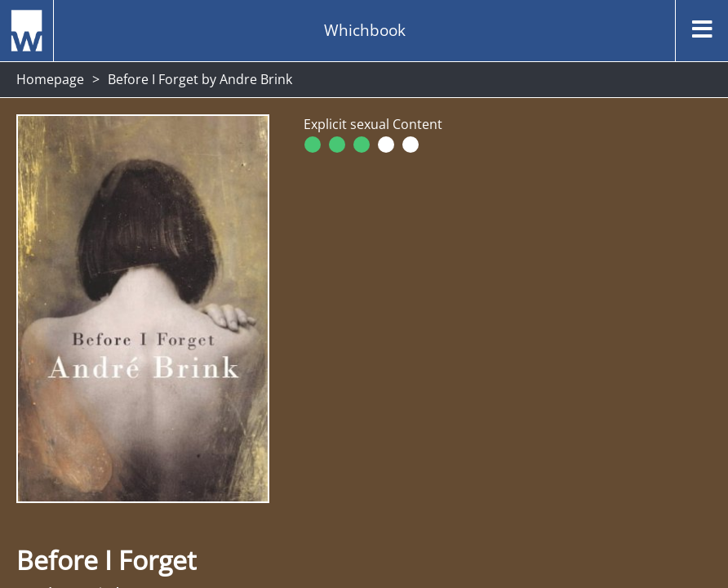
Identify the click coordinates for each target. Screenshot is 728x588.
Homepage (50, 79)
